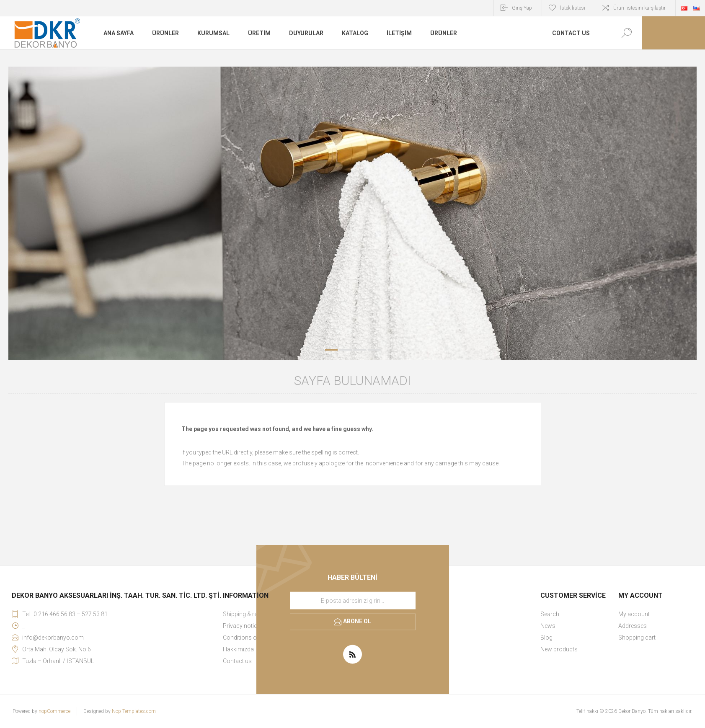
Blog (546, 638)
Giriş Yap (522, 8)
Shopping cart (637, 638)
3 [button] (360, 350)
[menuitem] (578, 614)
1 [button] (331, 350)
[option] (352, 213)
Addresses (633, 626)
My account (634, 614)
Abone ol (357, 621)
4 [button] (374, 350)
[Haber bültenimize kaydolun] (353, 601)
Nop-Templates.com (134, 711)
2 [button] (346, 350)
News (548, 626)
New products (559, 649)
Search (550, 614)
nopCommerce (54, 711)
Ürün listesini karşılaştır (639, 8)
